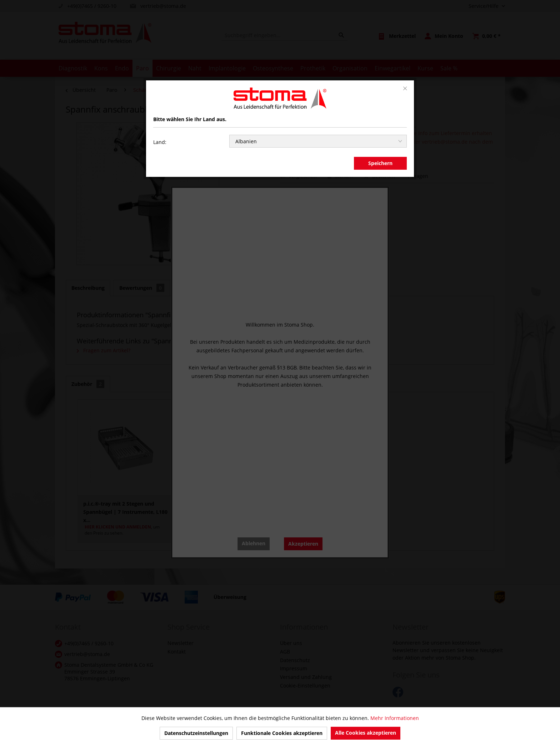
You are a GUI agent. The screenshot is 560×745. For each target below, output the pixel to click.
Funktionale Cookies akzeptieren (282, 733)
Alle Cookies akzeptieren (366, 733)
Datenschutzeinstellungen (196, 733)
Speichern (380, 163)
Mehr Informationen (395, 718)
